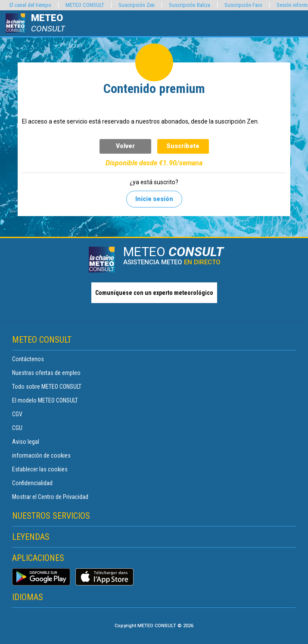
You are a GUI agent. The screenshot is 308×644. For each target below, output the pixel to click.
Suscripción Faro (243, 5)
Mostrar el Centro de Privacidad (50, 497)
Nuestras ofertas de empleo (46, 373)
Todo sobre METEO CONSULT (47, 387)
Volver (125, 146)
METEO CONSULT (85, 5)
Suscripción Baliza (190, 5)
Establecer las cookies (40, 469)
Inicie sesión (154, 199)
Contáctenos (28, 359)
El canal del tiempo (30, 5)
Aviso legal (26, 442)
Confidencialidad (32, 483)
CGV (17, 414)
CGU (17, 428)
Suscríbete (183, 146)
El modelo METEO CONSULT (45, 400)
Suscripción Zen (137, 5)
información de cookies (41, 455)
